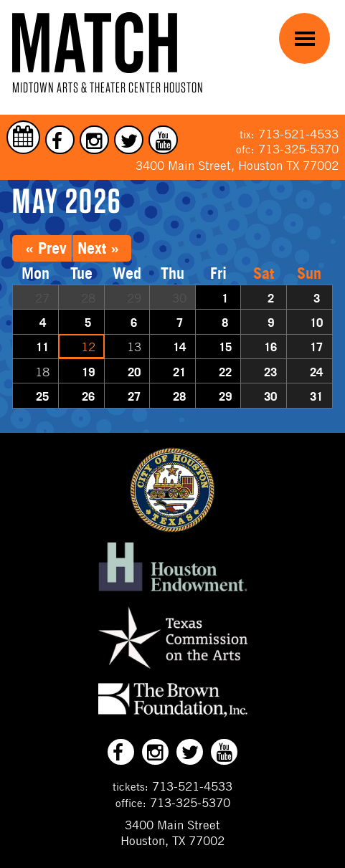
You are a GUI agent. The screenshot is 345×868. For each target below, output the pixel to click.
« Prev (46, 248)
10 (316, 322)
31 (316, 396)
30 (270, 396)
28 (179, 396)
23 (270, 372)
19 (88, 372)
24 (316, 372)
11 (42, 347)
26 (88, 396)
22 (225, 372)
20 (134, 372)
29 (225, 396)
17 (316, 347)
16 (270, 347)
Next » (98, 248)
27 (134, 396)
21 (179, 372)
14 (179, 347)
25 (42, 396)
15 (225, 347)
